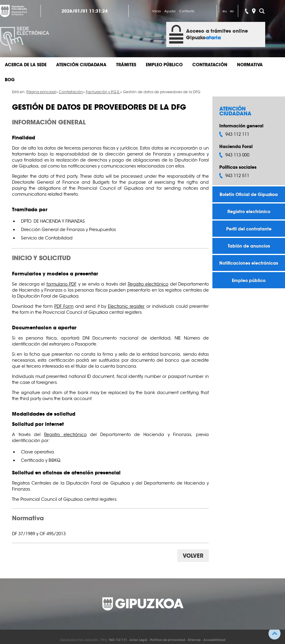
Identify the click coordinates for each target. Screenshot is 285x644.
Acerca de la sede (26, 65)
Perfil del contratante (249, 229)
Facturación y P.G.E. (103, 92)
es (232, 11)
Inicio (157, 11)
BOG (10, 80)
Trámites (126, 65)
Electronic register (126, 306)
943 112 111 (118, 640)
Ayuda (170, 11)
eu (225, 11)
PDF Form (64, 306)
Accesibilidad (214, 640)
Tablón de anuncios (249, 246)
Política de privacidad (168, 640)
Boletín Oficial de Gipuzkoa (249, 194)
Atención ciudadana (81, 65)
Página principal (41, 92)
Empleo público (164, 65)
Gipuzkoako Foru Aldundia (13, 11)
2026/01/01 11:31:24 (85, 11)
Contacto (187, 11)
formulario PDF (62, 284)
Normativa (250, 65)
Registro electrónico (249, 211)
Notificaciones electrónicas (249, 263)
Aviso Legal (138, 640)
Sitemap (194, 640)
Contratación (210, 65)
